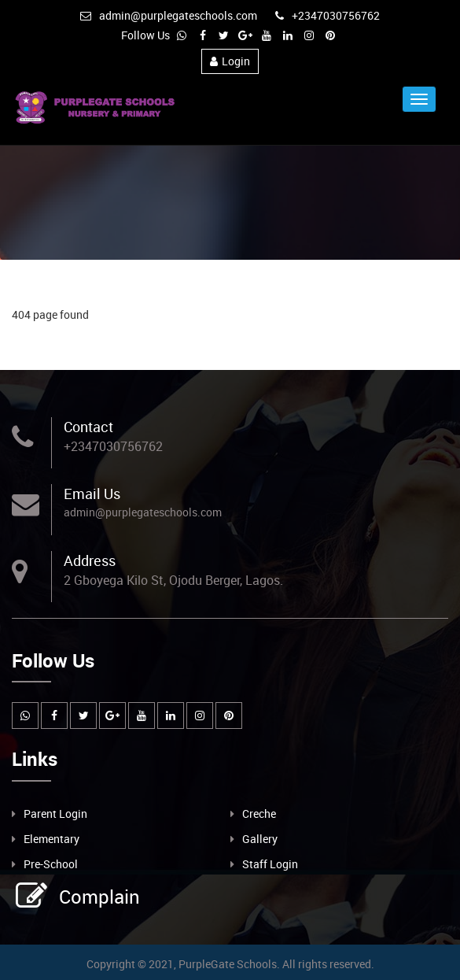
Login (230, 61)
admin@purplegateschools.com (169, 15)
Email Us (92, 494)
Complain (98, 897)
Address (90, 560)
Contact (88, 427)
